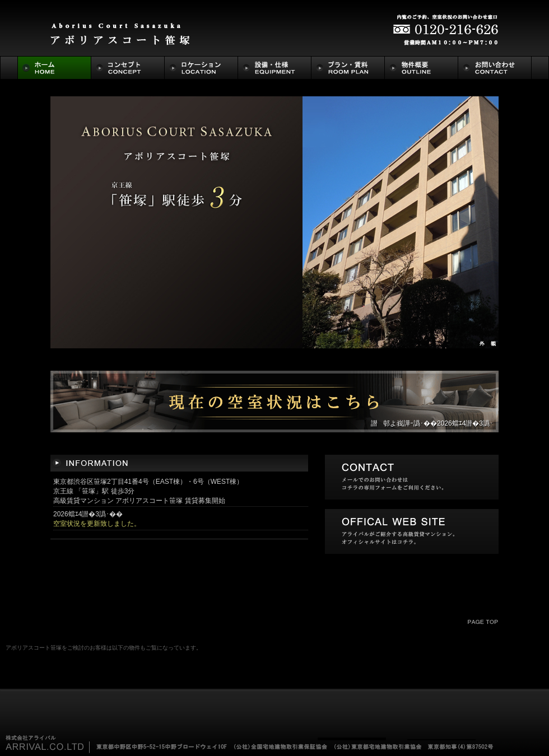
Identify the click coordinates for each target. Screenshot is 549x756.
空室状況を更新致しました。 (97, 524)
